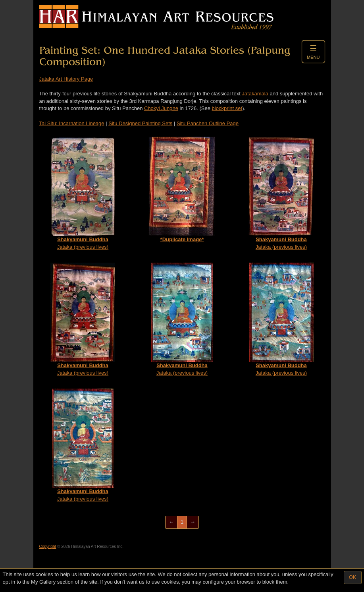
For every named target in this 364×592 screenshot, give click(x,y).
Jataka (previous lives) (83, 193)
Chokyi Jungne (161, 108)
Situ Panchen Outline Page (208, 123)
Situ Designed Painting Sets (140, 123)
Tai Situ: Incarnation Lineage (72, 123)
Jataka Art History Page (66, 79)
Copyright (48, 547)
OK (353, 577)
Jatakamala (255, 94)
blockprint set (227, 108)
